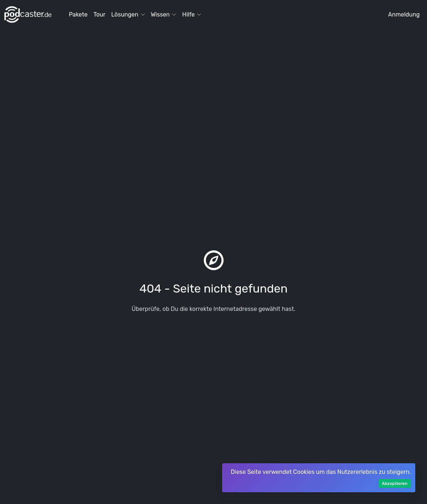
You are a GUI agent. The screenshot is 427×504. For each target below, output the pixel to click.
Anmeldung (404, 14)
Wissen (164, 14)
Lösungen (128, 14)
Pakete (78, 14)
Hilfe (192, 14)
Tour (99, 14)
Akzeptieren (395, 483)
